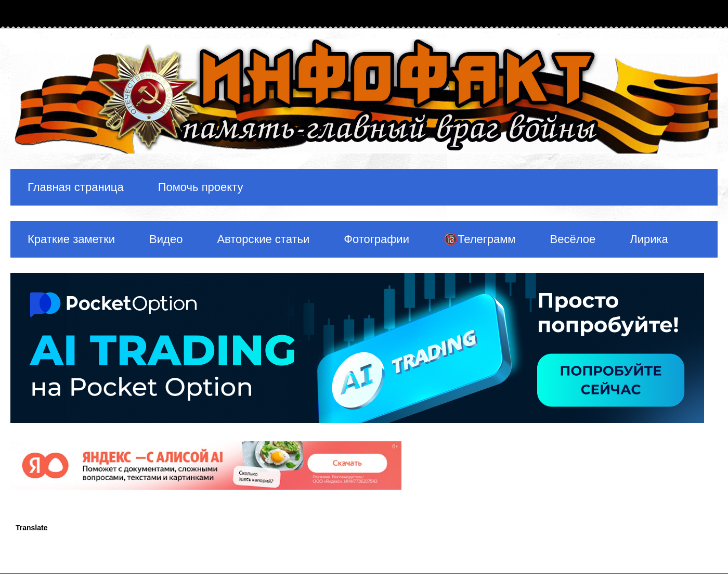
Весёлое (573, 239)
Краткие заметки (71, 239)
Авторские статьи (263, 239)
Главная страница (76, 187)
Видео (166, 239)
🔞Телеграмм (480, 239)
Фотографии (376, 239)
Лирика (649, 239)
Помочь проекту (201, 187)
